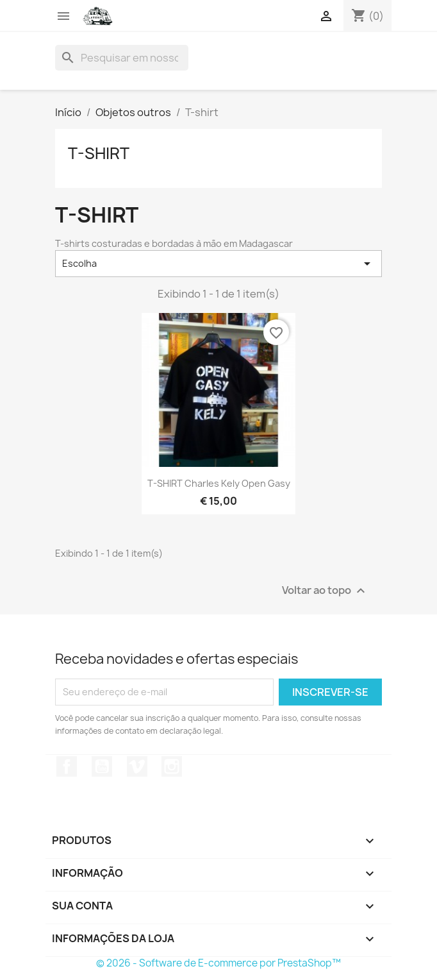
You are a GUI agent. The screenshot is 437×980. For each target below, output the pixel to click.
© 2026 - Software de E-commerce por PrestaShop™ (218, 963)
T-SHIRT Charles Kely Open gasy (219, 483)
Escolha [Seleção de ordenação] (218, 264)
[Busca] (122, 58)
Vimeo (137, 766)
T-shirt (99, 153)
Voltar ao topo (325, 590)
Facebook (67, 766)
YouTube (102, 766)
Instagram (172, 766)
